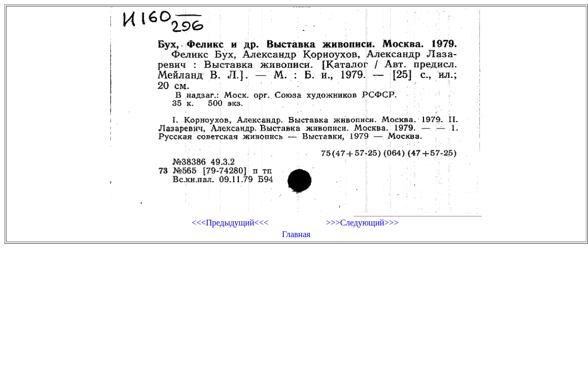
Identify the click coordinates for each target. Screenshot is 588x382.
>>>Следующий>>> (362, 223)
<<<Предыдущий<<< (230, 223)
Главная (296, 234)
